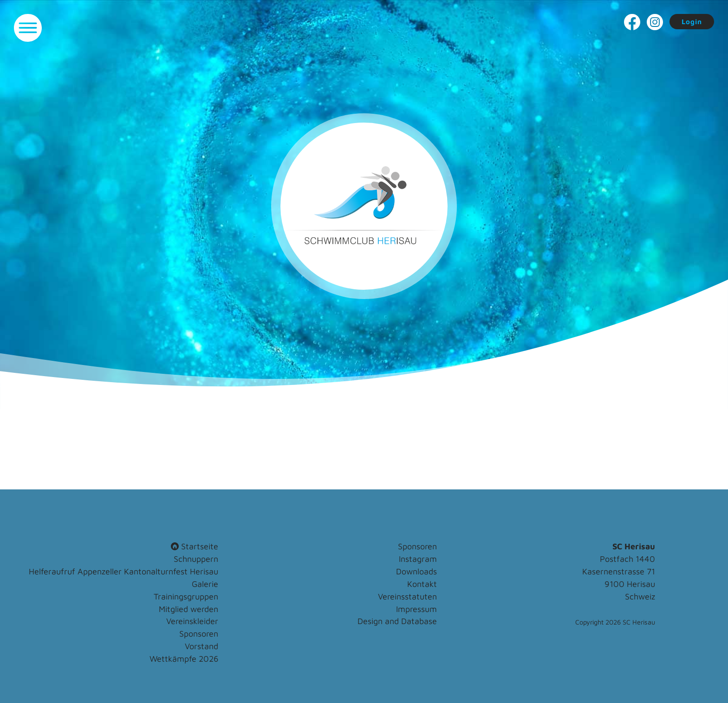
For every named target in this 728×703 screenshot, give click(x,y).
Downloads (416, 571)
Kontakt (422, 584)
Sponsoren (199, 634)
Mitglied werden (188, 609)
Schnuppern (196, 559)
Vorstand (201, 646)
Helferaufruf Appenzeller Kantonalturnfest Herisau (123, 571)
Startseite (195, 546)
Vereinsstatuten (407, 596)
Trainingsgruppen (186, 596)
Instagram (418, 559)
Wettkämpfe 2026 (184, 659)
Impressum (416, 609)
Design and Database (397, 621)
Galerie (205, 584)
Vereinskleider (192, 621)
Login (692, 22)
